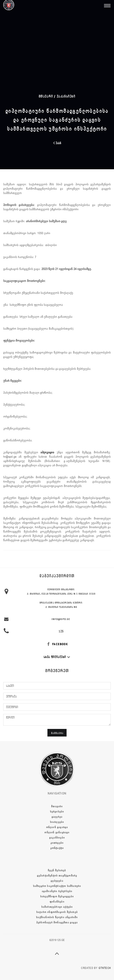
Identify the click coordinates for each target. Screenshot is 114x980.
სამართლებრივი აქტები (57, 907)
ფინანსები (57, 902)
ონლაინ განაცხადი (57, 832)
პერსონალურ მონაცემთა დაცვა (57, 922)
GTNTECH (105, 968)
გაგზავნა (57, 733)
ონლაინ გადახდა (57, 827)
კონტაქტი (57, 848)
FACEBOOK (57, 644)
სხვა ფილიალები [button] (57, 657)
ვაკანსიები (66, 96)
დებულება (57, 881)
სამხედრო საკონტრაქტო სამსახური (57, 886)
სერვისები (57, 812)
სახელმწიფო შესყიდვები (57, 896)
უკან (57, 143)
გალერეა (57, 817)
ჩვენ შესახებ (57, 870)
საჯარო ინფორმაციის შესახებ (57, 912)
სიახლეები (57, 822)
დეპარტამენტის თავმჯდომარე (57, 876)
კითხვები (57, 843)
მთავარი (57, 806)
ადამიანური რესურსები (57, 891)
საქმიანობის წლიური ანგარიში (57, 917)
